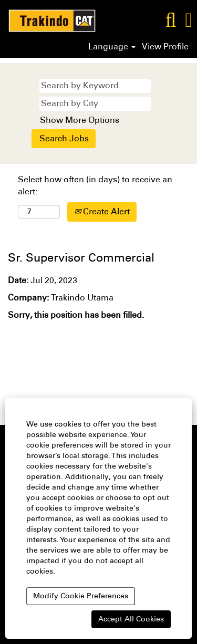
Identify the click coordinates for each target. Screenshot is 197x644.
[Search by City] (95, 104)
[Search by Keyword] (95, 86)
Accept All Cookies (131, 619)
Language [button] (112, 47)
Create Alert (102, 211)
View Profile (165, 47)
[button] (189, 20)
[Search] (171, 20)
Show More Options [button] (80, 120)
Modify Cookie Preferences (81, 596)
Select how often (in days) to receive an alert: (95, 185)
